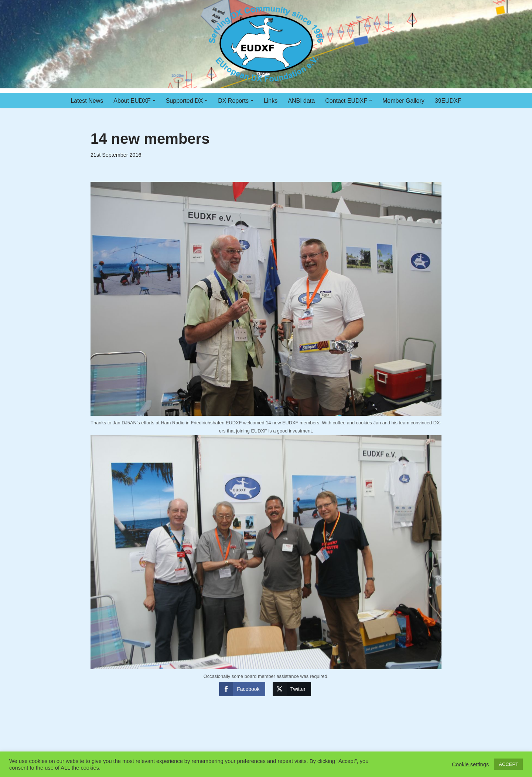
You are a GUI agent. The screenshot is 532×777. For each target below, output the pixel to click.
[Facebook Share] (242, 689)
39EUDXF (448, 101)
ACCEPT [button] (509, 764)
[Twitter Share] (292, 689)
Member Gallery (403, 101)
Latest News (87, 101)
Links (271, 101)
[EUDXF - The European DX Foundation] (266, 44)
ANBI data (301, 101)
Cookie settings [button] (470, 764)
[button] (154, 101)
